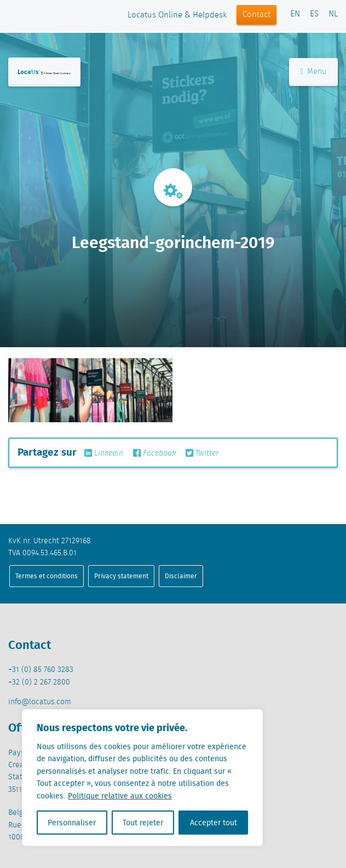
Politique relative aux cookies (120, 796)
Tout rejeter (143, 823)
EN (295, 14)
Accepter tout (214, 823)
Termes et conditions (47, 576)
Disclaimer (181, 576)
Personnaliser (72, 823)
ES (314, 14)
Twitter (202, 453)
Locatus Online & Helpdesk (177, 15)
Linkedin (104, 453)
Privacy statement (121, 576)
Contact (256, 15)
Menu (313, 72)
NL (333, 14)
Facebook (154, 453)
